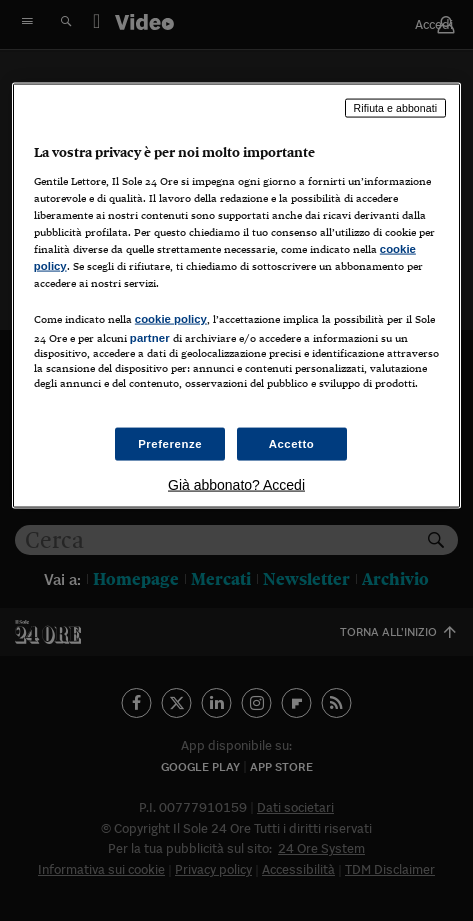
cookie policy (171, 319)
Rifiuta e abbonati (396, 108)
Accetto (292, 443)
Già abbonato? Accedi (236, 485)
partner (150, 338)
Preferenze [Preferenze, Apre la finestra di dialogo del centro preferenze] (170, 443)
